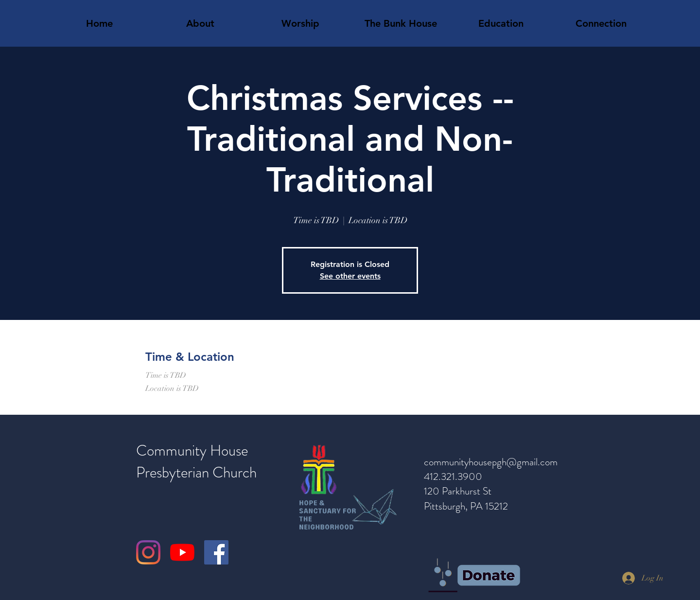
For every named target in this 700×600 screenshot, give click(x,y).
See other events (350, 276)
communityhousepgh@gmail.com (491, 462)
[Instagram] (148, 552)
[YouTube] (182, 552)
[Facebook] (216, 552)
